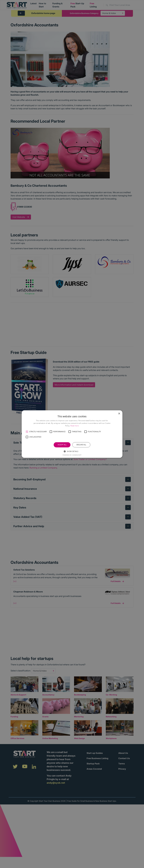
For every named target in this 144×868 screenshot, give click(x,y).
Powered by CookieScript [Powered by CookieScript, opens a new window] (72, 455)
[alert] (72, 434)
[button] (27, 432)
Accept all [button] (62, 445)
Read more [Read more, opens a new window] (75, 426)
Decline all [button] (81, 445)
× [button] (119, 414)
